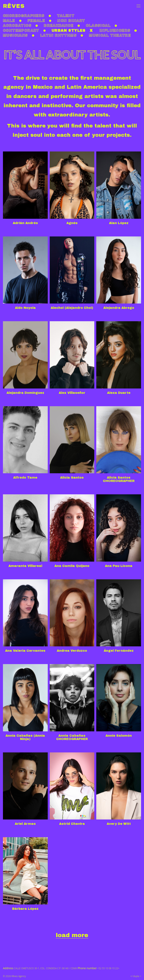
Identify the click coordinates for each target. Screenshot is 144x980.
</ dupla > (136, 976)
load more (72, 935)
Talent (66, 16)
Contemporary (21, 30)
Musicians (15, 35)
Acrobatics (17, 26)
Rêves (14, 6)
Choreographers (24, 16)
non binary (71, 21)
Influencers (115, 30)
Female (36, 21)
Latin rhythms (58, 35)
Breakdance (59, 26)
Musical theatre (110, 35)
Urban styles (69, 30)
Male (9, 21)
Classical (98, 26)
